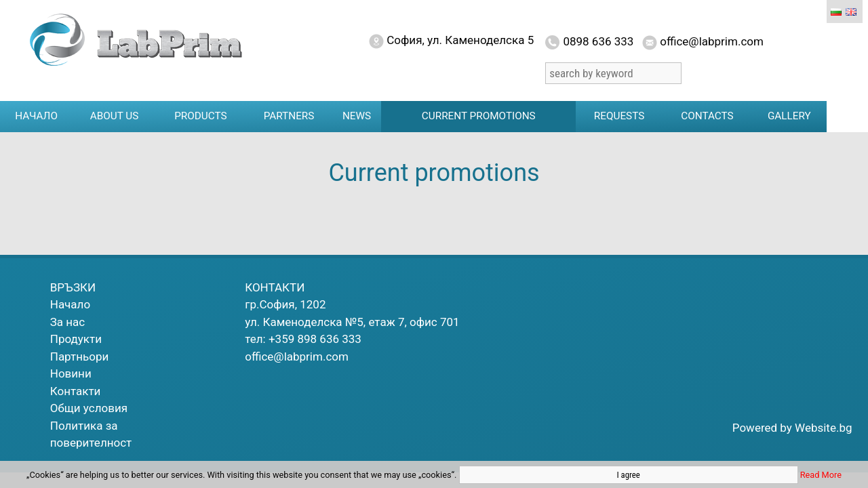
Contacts (707, 116)
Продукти (76, 339)
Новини (71, 373)
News (357, 116)
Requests (619, 116)
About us (115, 116)
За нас (68, 322)
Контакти (76, 391)
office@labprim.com (297, 357)
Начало (36, 116)
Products (200, 116)
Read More (821, 475)
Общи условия (89, 408)
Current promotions (479, 116)
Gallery (789, 116)
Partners (289, 116)
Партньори (80, 357)
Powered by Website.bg (792, 428)
